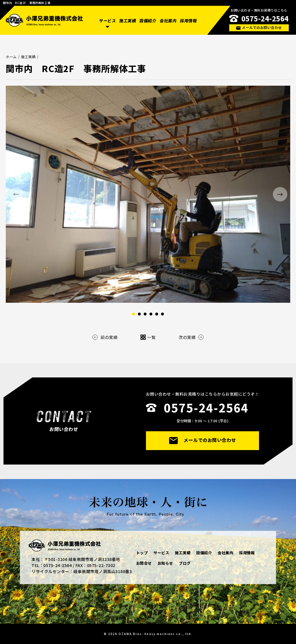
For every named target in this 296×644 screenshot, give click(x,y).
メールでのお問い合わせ (259, 27)
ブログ (185, 563)
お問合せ (144, 563)
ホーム (11, 57)
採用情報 (188, 21)
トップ (142, 553)
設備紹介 (148, 21)
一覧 (148, 337)
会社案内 (168, 21)
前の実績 (105, 337)
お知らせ (165, 563)
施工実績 (128, 21)
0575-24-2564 (265, 19)
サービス (108, 21)
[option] (148, 194)
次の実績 (191, 337)
